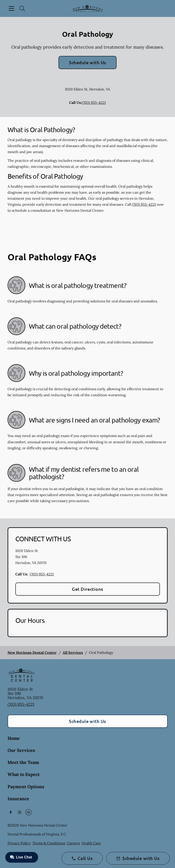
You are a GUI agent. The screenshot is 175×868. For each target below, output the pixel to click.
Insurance (18, 799)
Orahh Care (91, 843)
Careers (73, 843)
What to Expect (24, 774)
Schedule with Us (87, 62)
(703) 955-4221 (94, 103)
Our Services (21, 750)
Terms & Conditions (49, 843)
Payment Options (26, 787)
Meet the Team (23, 762)
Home (14, 738)
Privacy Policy (19, 843)
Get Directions (87, 589)
